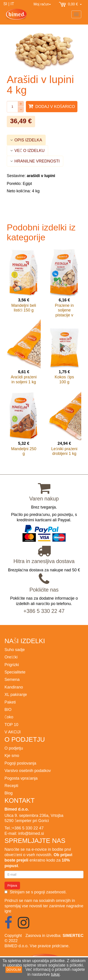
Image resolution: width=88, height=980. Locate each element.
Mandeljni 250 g (24, 451)
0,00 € (70, 4)
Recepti (11, 786)
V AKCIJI (13, 732)
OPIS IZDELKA (26, 140)
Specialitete (15, 672)
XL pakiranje (16, 694)
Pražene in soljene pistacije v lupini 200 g (64, 313)
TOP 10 (11, 725)
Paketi (10, 702)
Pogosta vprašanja (21, 778)
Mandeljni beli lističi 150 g (24, 308)
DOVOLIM (14, 970)
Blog (9, 793)
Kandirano (14, 687)
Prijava (12, 886)
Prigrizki (12, 665)
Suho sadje (15, 650)
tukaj (55, 974)
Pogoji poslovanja (20, 763)
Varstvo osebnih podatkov (28, 771)
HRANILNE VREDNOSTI (35, 161)
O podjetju (14, 748)
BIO (8, 709)
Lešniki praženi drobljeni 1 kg (64, 451)
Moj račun (42, 4)
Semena (12, 679)
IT (12, 4)
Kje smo (12, 755)
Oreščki (11, 657)
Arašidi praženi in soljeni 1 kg (24, 379)
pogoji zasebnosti (50, 892)
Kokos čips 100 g (64, 379)
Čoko (9, 717)
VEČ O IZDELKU (27, 150)
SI (5, 4)
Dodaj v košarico (52, 106)
